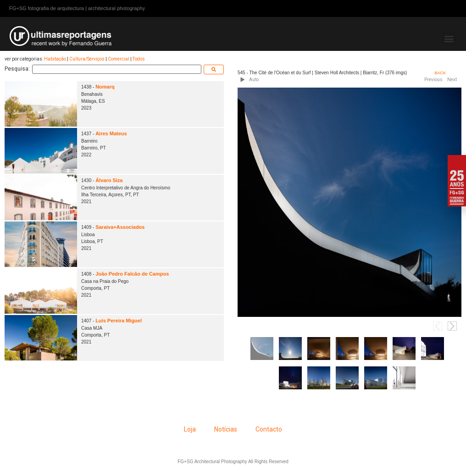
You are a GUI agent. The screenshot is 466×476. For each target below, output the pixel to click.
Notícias (226, 429)
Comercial (119, 59)
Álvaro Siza (109, 180)
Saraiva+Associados (120, 227)
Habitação (55, 59)
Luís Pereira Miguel (119, 321)
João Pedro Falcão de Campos (132, 274)
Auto (254, 80)
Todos (139, 59)
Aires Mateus (111, 133)
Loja (190, 429)
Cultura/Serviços (87, 59)
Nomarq (105, 87)
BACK (440, 73)
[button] (449, 38)
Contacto (269, 429)
